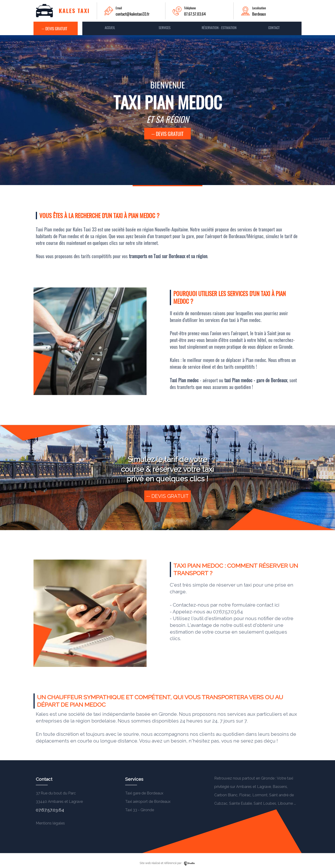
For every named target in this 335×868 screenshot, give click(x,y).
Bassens (280, 787)
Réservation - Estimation (219, 28)
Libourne (285, 803)
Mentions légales (50, 823)
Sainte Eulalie (241, 803)
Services (165, 28)
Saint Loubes (265, 803)
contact (274, 28)
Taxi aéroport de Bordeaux (148, 802)
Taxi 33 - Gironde (140, 810)
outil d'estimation (213, 618)
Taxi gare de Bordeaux (144, 793)
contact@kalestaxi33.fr (133, 14)
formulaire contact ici (256, 605)
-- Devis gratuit (54, 28)
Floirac (245, 795)
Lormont (260, 795)
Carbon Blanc (226, 795)
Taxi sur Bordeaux (170, 256)
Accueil (110, 28)
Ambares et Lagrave (254, 787)
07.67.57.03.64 (195, 14)
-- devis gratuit (167, 134)
